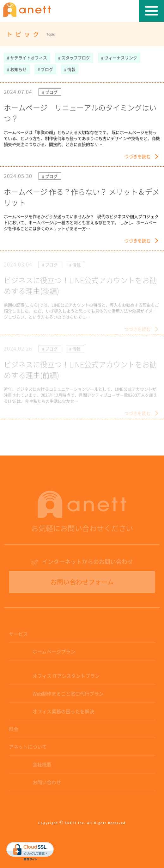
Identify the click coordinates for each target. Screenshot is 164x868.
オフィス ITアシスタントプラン (66, 677)
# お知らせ (17, 69)
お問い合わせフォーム (82, 583)
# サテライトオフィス (27, 58)
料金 (14, 731)
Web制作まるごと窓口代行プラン (68, 695)
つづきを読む (137, 157)
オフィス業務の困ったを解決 (63, 713)
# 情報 (70, 69)
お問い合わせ (47, 784)
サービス (18, 635)
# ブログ (45, 69)
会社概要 (42, 766)
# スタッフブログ (74, 58)
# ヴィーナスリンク (119, 58)
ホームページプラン (54, 653)
